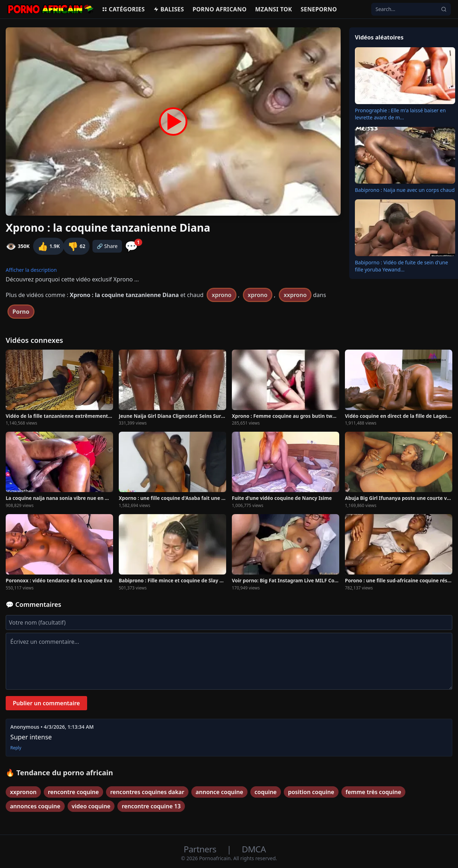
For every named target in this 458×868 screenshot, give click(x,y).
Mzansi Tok (274, 9)
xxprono (295, 295)
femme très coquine (373, 792)
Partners (201, 849)
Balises (169, 9)
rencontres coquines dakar (147, 792)
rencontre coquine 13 (151, 806)
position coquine (311, 792)
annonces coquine (35, 806)
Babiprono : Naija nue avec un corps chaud (405, 190)
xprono (222, 295)
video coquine (91, 806)
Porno (21, 312)
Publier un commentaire (46, 703)
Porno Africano (219, 9)
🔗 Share (107, 246)
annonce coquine (219, 792)
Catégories (123, 9)
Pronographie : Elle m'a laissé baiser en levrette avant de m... (400, 114)
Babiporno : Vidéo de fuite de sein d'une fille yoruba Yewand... (401, 266)
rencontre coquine (73, 792)
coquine (266, 792)
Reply (16, 748)
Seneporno (319, 9)
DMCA (254, 849)
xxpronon (23, 792)
